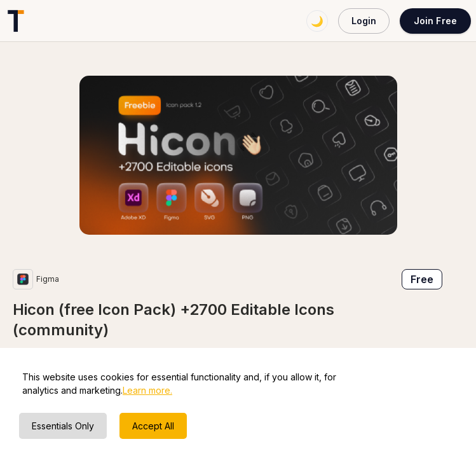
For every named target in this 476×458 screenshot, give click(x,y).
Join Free (435, 21)
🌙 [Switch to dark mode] (317, 21)
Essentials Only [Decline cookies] (63, 426)
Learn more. (147, 390)
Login (364, 21)
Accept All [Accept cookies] (153, 426)
